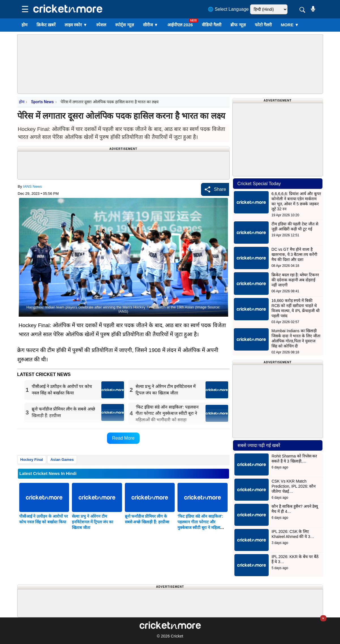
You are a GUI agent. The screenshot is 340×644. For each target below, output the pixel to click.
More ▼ (290, 25)
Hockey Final (32, 460)
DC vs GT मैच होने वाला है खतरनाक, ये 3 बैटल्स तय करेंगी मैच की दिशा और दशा (294, 254)
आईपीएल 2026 (180, 25)
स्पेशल (101, 25)
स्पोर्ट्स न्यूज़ (124, 25)
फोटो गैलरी (263, 25)
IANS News (32, 186)
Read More (123, 438)
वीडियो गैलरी (212, 25)
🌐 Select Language (228, 9)
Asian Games (62, 460)
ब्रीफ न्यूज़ (238, 25)
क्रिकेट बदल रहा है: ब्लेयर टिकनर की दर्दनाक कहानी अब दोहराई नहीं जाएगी (295, 280)
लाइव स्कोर (76, 25)
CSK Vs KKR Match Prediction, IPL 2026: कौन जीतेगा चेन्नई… (294, 486)
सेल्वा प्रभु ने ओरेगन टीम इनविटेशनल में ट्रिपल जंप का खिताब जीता (93, 522)
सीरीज (151, 25)
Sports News (42, 102)
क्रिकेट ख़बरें (46, 25)
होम (24, 25)
